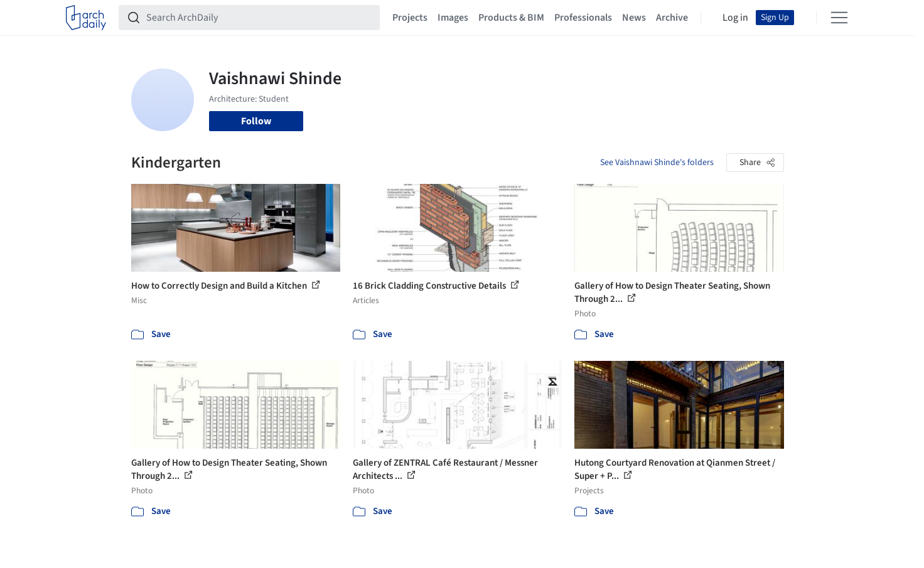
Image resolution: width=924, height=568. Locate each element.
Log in (735, 18)
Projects (410, 18)
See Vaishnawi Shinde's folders (657, 163)
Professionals (583, 18)
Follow (256, 121)
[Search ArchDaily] (259, 18)
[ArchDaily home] (86, 18)
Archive (672, 18)
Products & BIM (511, 18)
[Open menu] (839, 18)
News (634, 18)
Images (453, 18)
